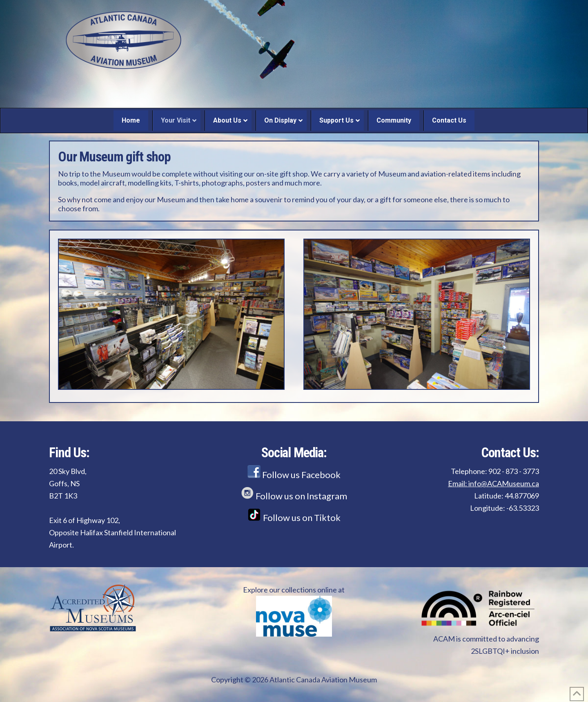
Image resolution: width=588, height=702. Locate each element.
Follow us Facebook (294, 475)
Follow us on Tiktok (294, 518)
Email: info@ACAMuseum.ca (493, 483)
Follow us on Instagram (294, 496)
